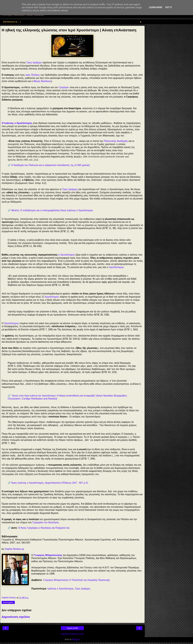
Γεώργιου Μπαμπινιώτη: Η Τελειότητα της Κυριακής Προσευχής (77, 580)
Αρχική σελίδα (72, 628)
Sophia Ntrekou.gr (14, 549)
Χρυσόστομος (116, 267)
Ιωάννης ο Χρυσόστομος (61, 589)
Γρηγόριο (64, 87)
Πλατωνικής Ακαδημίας (116, 141)
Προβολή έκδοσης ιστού (72, 634)
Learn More (156, 7)
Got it (169, 7)
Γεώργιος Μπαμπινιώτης (48, 555)
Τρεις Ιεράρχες (34, 62)
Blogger (76, 639)
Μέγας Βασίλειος (42, 81)
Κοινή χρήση (8, 602)
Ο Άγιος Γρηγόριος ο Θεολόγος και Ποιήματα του (44, 528)
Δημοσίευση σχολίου (16, 617)
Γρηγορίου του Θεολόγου (45, 522)
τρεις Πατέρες (33, 75)
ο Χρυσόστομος (67, 255)
